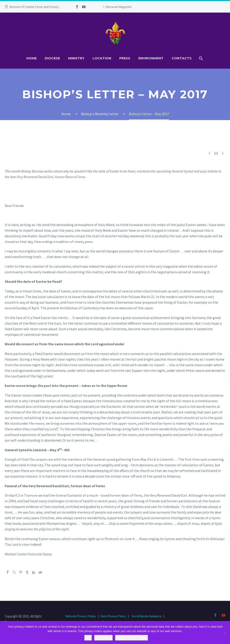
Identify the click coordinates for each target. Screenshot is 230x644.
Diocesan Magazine (119, 7)
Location (102, 58)
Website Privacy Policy (81, 616)
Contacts (182, 58)
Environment (151, 58)
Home (31, 58)
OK (88, 638)
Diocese (52, 58)
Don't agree (103, 638)
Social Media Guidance (146, 616)
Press (125, 58)
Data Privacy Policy (113, 616)
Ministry (76, 58)
